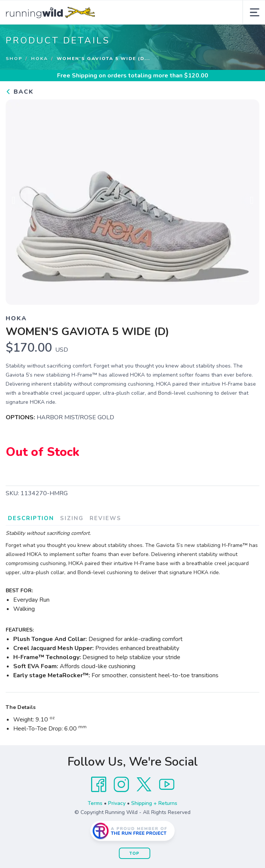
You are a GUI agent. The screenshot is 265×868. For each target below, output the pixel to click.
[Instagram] (121, 785)
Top (134, 853)
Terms (95, 803)
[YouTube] (167, 785)
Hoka (40, 59)
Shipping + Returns (154, 803)
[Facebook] (99, 785)
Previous (17, 201)
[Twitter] (144, 785)
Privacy (117, 803)
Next (248, 201)
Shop (14, 59)
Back (20, 92)
